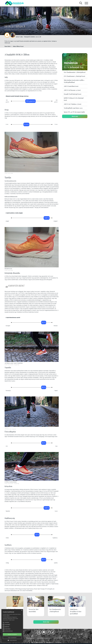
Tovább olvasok (11, 620)
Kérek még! (75, 116)
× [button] (22, 610)
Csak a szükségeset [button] (12, 638)
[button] (12, 640)
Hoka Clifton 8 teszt (18, 46)
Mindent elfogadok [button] (12, 634)
